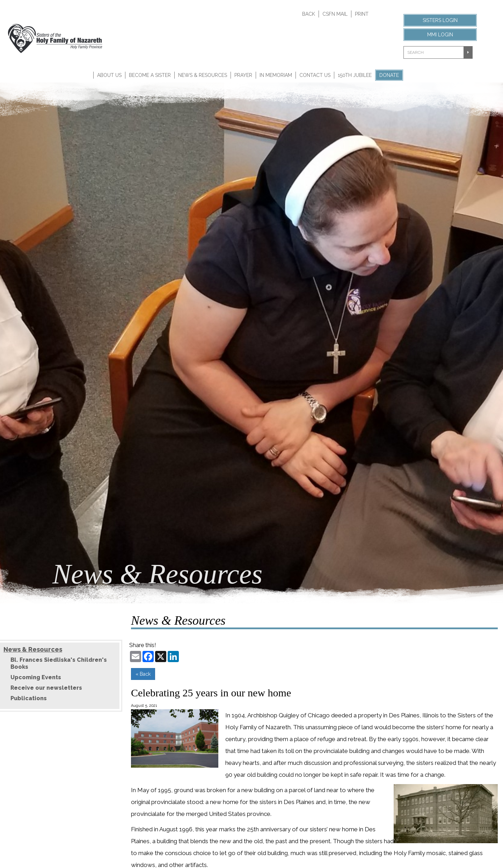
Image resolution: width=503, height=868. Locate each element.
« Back (143, 674)
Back (309, 14)
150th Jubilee (355, 75)
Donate (389, 75)
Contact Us (315, 75)
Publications (29, 698)
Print (362, 14)
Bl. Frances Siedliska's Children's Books (59, 663)
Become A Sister (150, 75)
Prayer (243, 75)
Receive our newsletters (46, 688)
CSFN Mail (335, 14)
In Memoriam (276, 75)
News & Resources (203, 75)
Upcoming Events (36, 677)
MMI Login (440, 35)
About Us (109, 75)
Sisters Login (440, 20)
